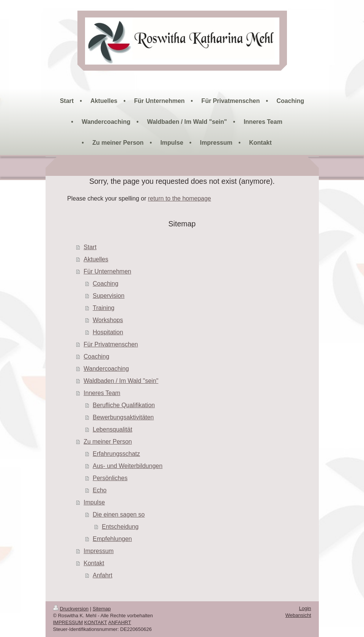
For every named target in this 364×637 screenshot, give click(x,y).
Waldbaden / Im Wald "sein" (121, 381)
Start (90, 247)
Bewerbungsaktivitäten (123, 417)
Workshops (108, 320)
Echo (99, 490)
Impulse (94, 502)
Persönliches (110, 478)
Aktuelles (96, 259)
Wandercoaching (106, 369)
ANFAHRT (120, 622)
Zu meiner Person (108, 442)
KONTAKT (96, 622)
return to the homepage (180, 198)
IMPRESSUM (68, 622)
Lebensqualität (112, 429)
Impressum (98, 551)
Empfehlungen (112, 539)
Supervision (109, 296)
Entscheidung (120, 527)
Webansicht (298, 615)
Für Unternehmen (107, 271)
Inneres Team (102, 393)
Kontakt (94, 563)
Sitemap (102, 609)
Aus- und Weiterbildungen (128, 466)
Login (305, 608)
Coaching (106, 284)
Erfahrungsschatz (116, 454)
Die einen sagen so (119, 514)
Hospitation (108, 332)
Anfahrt (102, 575)
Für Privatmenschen (111, 344)
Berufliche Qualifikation (124, 405)
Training (103, 308)
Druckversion (71, 609)
